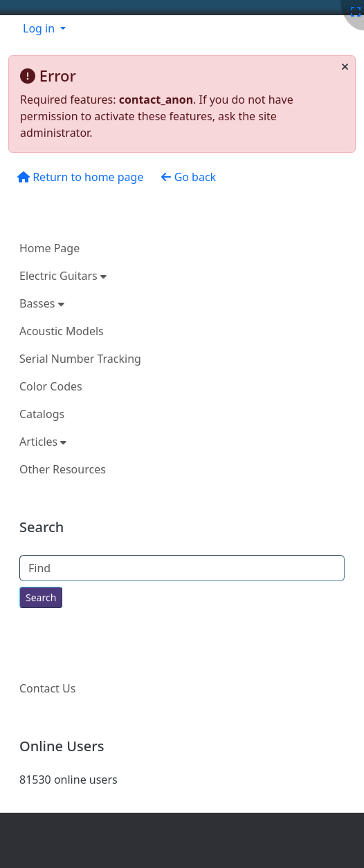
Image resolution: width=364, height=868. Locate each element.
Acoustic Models (62, 331)
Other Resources (63, 469)
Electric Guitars (63, 276)
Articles (43, 442)
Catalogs (42, 414)
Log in (40, 28)
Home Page (49, 248)
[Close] (345, 67)
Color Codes (51, 386)
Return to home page (80, 177)
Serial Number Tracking (80, 359)
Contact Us (47, 688)
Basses (42, 303)
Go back (189, 177)
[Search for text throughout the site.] (41, 597)
